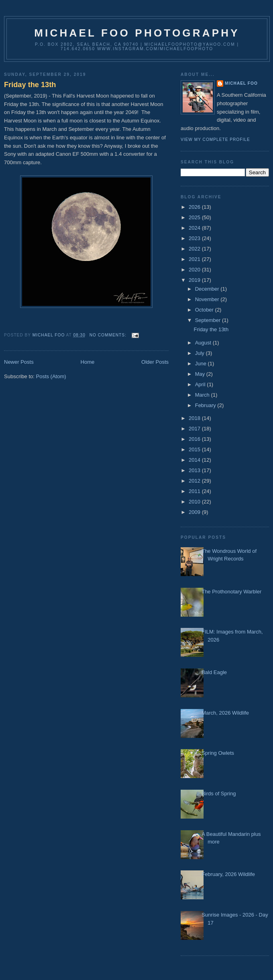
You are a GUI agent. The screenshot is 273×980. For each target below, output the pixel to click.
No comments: (109, 335)
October (205, 310)
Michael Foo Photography (137, 33)
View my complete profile (215, 140)
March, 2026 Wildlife (225, 713)
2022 (195, 249)
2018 (195, 418)
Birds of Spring (219, 794)
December (208, 289)
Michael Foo (241, 83)
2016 (195, 439)
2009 (195, 512)
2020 (195, 270)
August (204, 343)
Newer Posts (19, 362)
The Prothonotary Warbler (231, 592)
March (203, 395)
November (208, 299)
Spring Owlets (218, 753)
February (206, 405)
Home (88, 362)
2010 (195, 502)
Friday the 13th (30, 85)
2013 (195, 470)
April (201, 384)
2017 (195, 429)
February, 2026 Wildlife (228, 874)
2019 (195, 280)
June (202, 364)
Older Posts (155, 362)
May (201, 374)
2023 (195, 238)
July (201, 353)
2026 (195, 207)
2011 (195, 491)
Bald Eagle (214, 672)
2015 (195, 449)
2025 (195, 217)
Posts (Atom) (51, 376)
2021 (195, 259)
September (209, 320)
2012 (195, 481)
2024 (195, 228)
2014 (195, 460)
